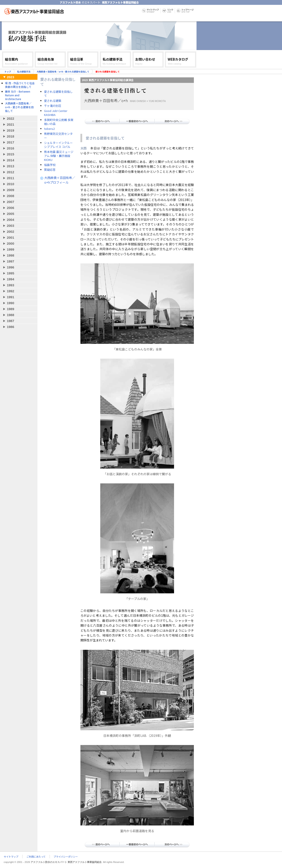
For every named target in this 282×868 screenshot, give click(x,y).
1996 (10, 267)
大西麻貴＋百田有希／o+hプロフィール (60, 180)
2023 (10, 77)
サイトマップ (11, 857)
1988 (10, 315)
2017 (10, 142)
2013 (10, 166)
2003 (10, 226)
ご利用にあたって (36, 857)
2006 (10, 208)
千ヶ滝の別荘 (53, 106)
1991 (10, 297)
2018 (10, 136)
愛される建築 (53, 101)
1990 (10, 303)
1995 (10, 273)
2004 (10, 220)
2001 (10, 237)
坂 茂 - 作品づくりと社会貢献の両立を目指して (20, 85)
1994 (10, 279)
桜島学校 (50, 165)
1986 (10, 327)
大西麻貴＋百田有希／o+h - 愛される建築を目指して (63, 72)
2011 (10, 178)
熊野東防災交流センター (58, 136)
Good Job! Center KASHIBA (56, 113)
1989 (10, 309)
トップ (8, 72)
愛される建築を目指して (58, 94)
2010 (10, 184)
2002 (10, 232)
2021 (10, 124)
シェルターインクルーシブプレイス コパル (58, 145)
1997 (10, 261)
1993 (10, 285)
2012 (10, 172)
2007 (10, 202)
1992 (10, 291)
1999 (10, 249)
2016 (10, 148)
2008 (10, 196)
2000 (10, 243)
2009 (10, 190)
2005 (10, 214)
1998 (10, 255)
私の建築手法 (24, 72)
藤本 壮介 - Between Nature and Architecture (18, 95)
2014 (10, 160)
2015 (10, 154)
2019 (10, 130)
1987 (10, 321)
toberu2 (49, 129)
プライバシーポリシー (66, 857)
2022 (10, 118)
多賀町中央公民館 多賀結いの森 (59, 122)
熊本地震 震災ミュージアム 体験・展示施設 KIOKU (59, 156)
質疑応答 (50, 170)
